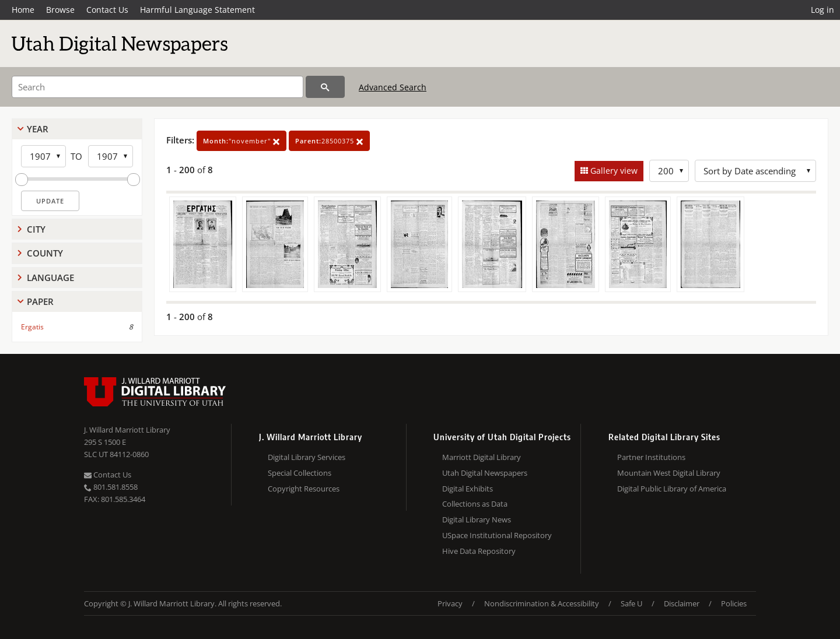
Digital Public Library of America (672, 489)
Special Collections (300, 473)
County (45, 253)
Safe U (631, 603)
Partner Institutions (651, 457)
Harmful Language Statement (197, 10)
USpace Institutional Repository (497, 535)
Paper (40, 301)
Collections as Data (475, 504)
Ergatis (32, 327)
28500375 (329, 141)
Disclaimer (682, 603)
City (36, 229)
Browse (60, 10)
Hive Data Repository (479, 551)
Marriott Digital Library (482, 457)
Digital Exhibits (468, 489)
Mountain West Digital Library (669, 473)
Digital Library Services (307, 457)
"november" (242, 141)
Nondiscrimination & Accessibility (542, 603)
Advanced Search (393, 87)
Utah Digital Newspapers (485, 473)
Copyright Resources (304, 489)
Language (50, 278)
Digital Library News (477, 519)
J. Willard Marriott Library (127, 430)
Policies (734, 603)
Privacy (450, 603)
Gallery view (613, 171)
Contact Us (107, 10)
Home (23, 10)
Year (38, 129)
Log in (822, 10)
